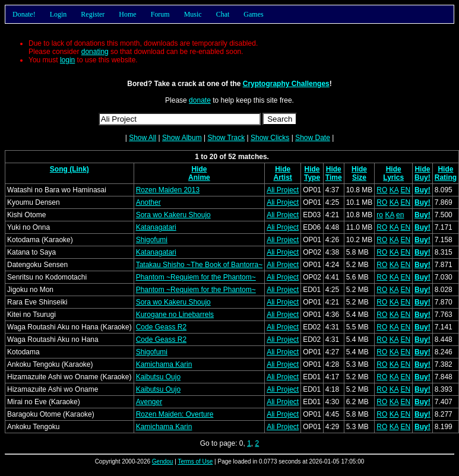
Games (253, 14)
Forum (160, 14)
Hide (199, 169)
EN (405, 190)
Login (58, 14)
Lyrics (393, 177)
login (67, 60)
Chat (223, 14)
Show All (143, 138)
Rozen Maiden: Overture (175, 414)
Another (148, 202)
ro (380, 215)
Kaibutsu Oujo (158, 377)
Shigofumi (152, 240)
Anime (199, 177)
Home (127, 14)
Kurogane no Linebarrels (175, 315)
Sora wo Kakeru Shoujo (173, 215)
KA (394, 190)
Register (93, 14)
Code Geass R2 (161, 327)
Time (334, 177)
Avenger (149, 402)
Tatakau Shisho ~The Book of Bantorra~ (199, 265)
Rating (446, 177)
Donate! (24, 14)
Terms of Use (195, 461)
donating (95, 52)
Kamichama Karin (164, 364)
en (400, 215)
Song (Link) (69, 169)
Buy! (422, 177)
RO (382, 190)
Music (193, 14)
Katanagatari (156, 227)
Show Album (182, 138)
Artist (282, 177)
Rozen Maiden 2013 (168, 190)
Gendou (163, 461)
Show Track (226, 138)
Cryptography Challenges (286, 84)
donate (200, 100)
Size (359, 177)
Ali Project (283, 190)
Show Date (313, 138)
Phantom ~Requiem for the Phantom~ (196, 277)
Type (312, 177)
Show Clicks (270, 138)
